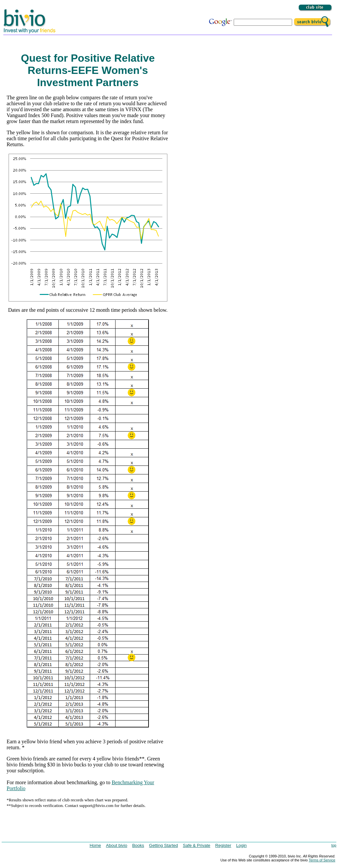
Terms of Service (322, 860)
